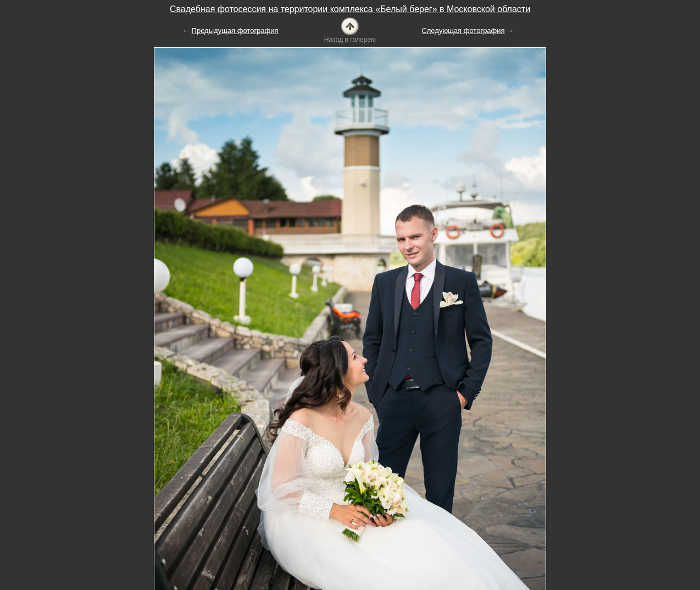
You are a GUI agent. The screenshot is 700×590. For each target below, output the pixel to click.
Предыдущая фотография (235, 31)
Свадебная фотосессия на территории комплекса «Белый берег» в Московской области (350, 9)
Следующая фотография (463, 31)
